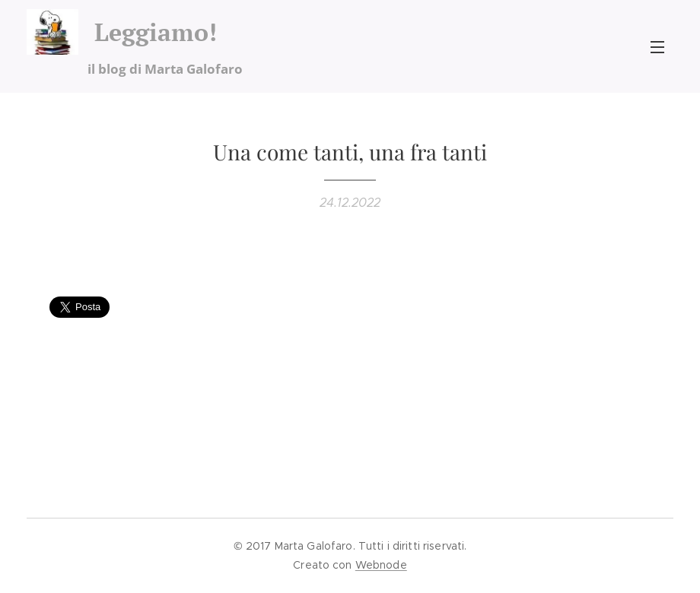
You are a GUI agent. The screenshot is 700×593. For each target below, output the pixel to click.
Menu (657, 47)
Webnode (381, 565)
